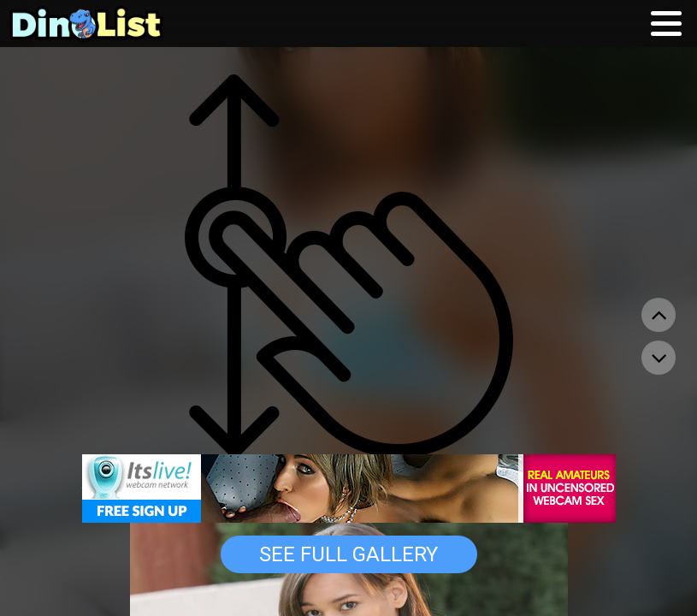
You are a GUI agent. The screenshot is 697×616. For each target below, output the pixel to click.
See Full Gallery (348, 554)
